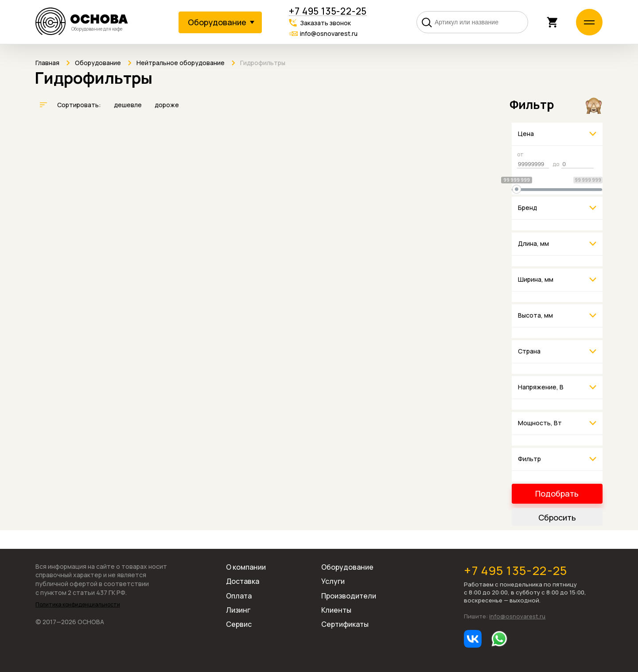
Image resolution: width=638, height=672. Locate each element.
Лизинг (238, 610)
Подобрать (557, 493)
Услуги (333, 581)
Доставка (243, 581)
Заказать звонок (325, 23)
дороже (167, 105)
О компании (246, 567)
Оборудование (347, 567)
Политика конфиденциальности (78, 605)
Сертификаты (345, 624)
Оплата (239, 596)
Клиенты (336, 610)
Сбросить (557, 517)
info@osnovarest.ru (329, 33)
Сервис (239, 624)
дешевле (128, 105)
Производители (349, 596)
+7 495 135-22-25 (328, 11)
